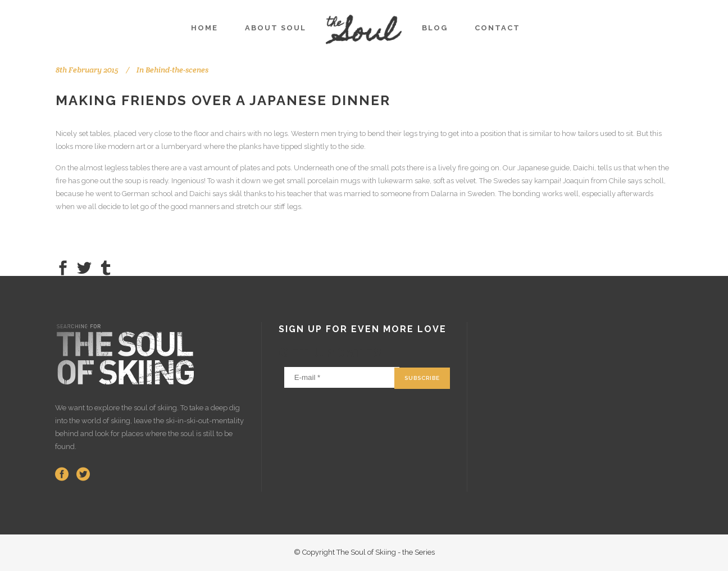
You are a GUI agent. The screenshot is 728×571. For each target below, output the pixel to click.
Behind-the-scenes (177, 70)
